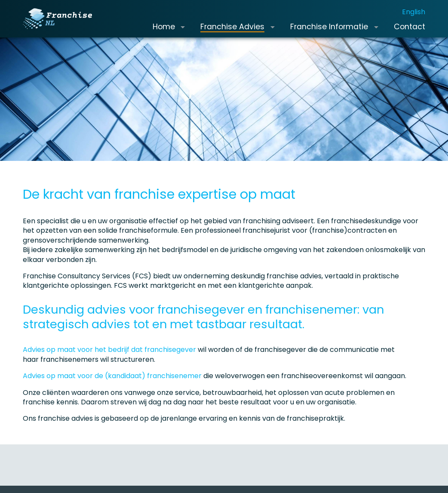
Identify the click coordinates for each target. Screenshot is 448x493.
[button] (183, 34)
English (414, 18)
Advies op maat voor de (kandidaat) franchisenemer (112, 389)
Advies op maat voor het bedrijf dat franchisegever (109, 363)
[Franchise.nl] (64, 25)
